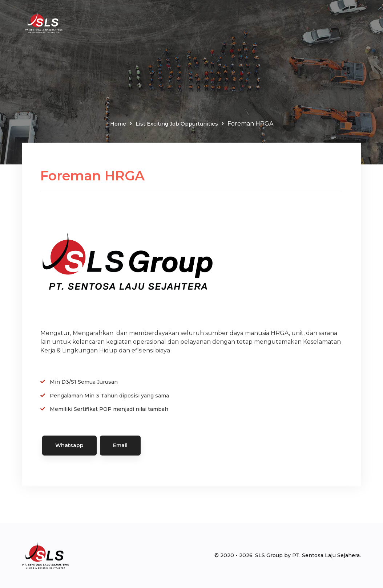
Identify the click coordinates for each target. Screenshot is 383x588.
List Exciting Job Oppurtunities (177, 124)
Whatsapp (69, 445)
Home (118, 124)
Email (120, 445)
